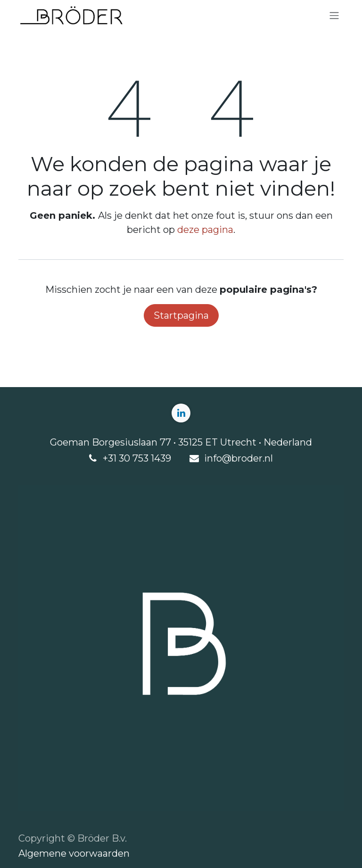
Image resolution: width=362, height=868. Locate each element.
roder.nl (255, 458)
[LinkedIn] (181, 413)
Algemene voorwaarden (74, 853)
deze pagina (205, 230)
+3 (108, 458)
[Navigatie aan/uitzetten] (334, 16)
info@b (221, 458)
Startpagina (181, 315)
